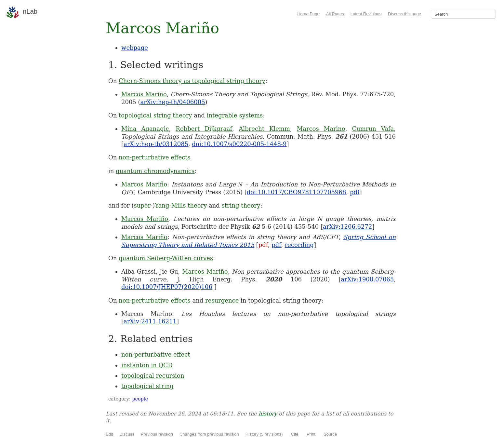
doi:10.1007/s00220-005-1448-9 (239, 144)
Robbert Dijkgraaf (204, 129)
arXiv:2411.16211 (150, 321)
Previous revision (157, 434)
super (142, 205)
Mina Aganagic (145, 129)
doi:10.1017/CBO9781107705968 (297, 192)
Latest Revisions (366, 14)
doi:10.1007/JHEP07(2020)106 (167, 287)
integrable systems (235, 115)
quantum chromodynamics (155, 171)
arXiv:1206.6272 (347, 227)
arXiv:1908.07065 (367, 279)
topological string (147, 386)
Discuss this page (405, 14)
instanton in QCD (147, 365)
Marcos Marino (144, 94)
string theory (241, 205)
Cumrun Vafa (373, 129)
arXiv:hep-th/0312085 (156, 144)
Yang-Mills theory (181, 205)
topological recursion (153, 376)
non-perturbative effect (156, 354)
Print (311, 434)
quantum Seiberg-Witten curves (166, 258)
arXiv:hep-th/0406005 (173, 102)
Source (330, 434)
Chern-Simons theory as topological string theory (192, 81)
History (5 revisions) (264, 434)
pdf (355, 192)
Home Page (308, 14)
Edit (109, 434)
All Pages (335, 14)
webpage (135, 48)
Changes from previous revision (209, 434)
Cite (295, 434)
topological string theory (155, 115)
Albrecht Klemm (264, 129)
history (268, 414)
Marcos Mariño (144, 184)
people (140, 399)
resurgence (222, 300)
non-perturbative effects (155, 157)
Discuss (127, 434)
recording (299, 245)
